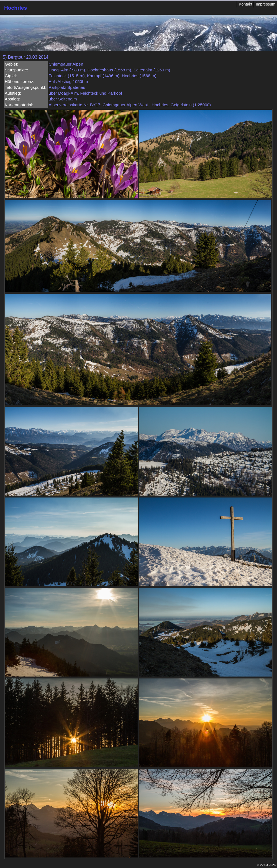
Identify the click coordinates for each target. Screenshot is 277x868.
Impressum (266, 4)
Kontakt (245, 4)
